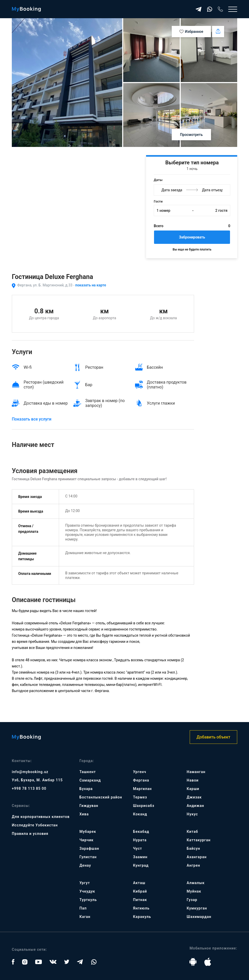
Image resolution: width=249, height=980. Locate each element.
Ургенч (140, 772)
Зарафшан (89, 848)
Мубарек (88, 832)
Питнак (140, 900)
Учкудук (87, 891)
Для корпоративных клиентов (41, 817)
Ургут (85, 883)
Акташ (139, 883)
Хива (84, 814)
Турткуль (88, 900)
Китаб (192, 832)
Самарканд (90, 780)
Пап (83, 908)
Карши (193, 789)
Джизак (194, 797)
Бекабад (141, 832)
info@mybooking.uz (30, 772)
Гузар (192, 900)
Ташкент (88, 772)
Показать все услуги (32, 419)
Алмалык (196, 883)
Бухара (86, 789)
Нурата (140, 840)
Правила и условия (30, 834)
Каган (85, 917)
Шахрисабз (144, 806)
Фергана (141, 780)
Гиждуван (89, 806)
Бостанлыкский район (101, 797)
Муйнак (194, 891)
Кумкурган (197, 908)
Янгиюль (141, 908)
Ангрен (193, 865)
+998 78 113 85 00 (29, 788)
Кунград (141, 865)
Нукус (192, 814)
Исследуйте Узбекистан (35, 825)
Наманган (196, 772)
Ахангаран (197, 857)
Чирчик (86, 840)
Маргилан (142, 789)
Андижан (195, 806)
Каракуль (142, 917)
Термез (140, 797)
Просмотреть (191, 135)
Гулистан (88, 857)
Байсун (193, 848)
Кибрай (140, 891)
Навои (193, 780)
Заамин (140, 857)
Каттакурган (199, 840)
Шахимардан (199, 917)
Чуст (137, 848)
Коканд (140, 814)
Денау (85, 865)
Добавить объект (213, 737)
